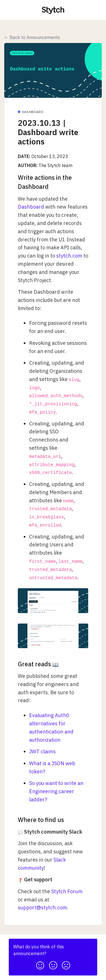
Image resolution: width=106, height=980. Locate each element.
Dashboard (31, 207)
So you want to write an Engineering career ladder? (56, 791)
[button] (40, 964)
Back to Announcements (32, 37)
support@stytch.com (42, 907)
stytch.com (69, 256)
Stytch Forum (67, 891)
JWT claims (42, 751)
